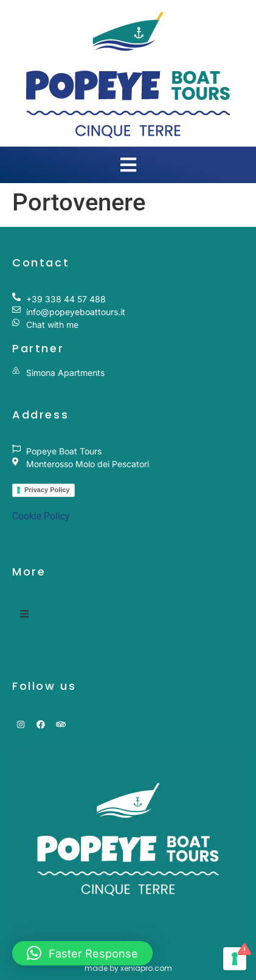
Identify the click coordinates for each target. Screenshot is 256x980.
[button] (82, 953)
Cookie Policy (41, 516)
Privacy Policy (47, 490)
